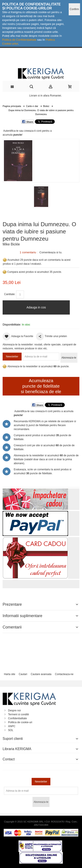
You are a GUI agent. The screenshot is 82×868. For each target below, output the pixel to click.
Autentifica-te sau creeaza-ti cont (22, 131)
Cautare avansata (41, 674)
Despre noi (14, 710)
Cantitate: (10, 294)
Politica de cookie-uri (20, 722)
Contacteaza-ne (64, 674)
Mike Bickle (11, 244)
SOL (11, 730)
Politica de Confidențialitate (19, 40)
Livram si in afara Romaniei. (45, 96)
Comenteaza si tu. (51, 252)
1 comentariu (28, 252)
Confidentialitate (17, 718)
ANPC (12, 726)
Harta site (9, 674)
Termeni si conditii (18, 714)
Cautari (23, 674)
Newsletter (12, 357)
